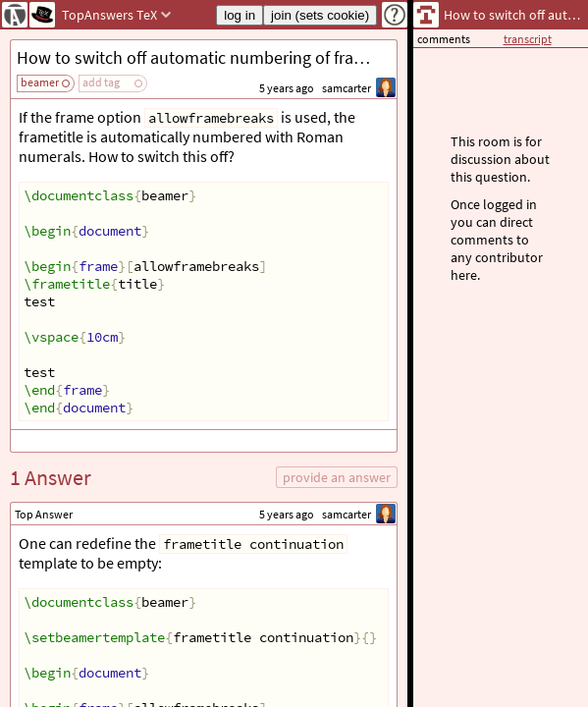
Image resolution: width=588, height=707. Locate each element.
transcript (528, 39)
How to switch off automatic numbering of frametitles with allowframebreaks (207, 57)
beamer (40, 82)
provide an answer (337, 477)
